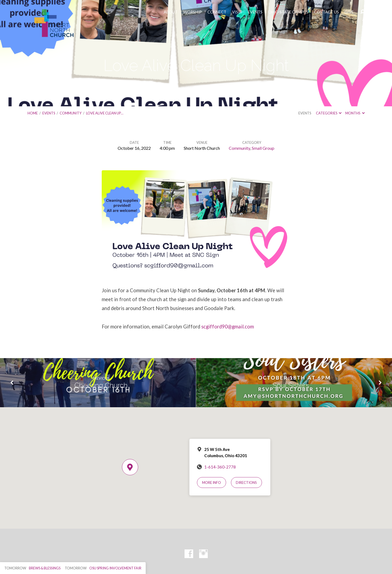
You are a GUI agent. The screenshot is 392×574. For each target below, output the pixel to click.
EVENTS (255, 12)
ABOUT (171, 12)
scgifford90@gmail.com (228, 327)
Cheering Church (101, 385)
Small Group (263, 148)
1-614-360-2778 (220, 467)
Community (71, 113)
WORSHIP (192, 12)
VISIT (237, 12)
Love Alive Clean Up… (105, 113)
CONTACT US (326, 12)
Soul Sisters (291, 385)
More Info (212, 483)
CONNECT (217, 12)
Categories (329, 113)
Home (33, 113)
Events (49, 113)
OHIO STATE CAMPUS (288, 12)
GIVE (349, 12)
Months (355, 113)
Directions (246, 483)
